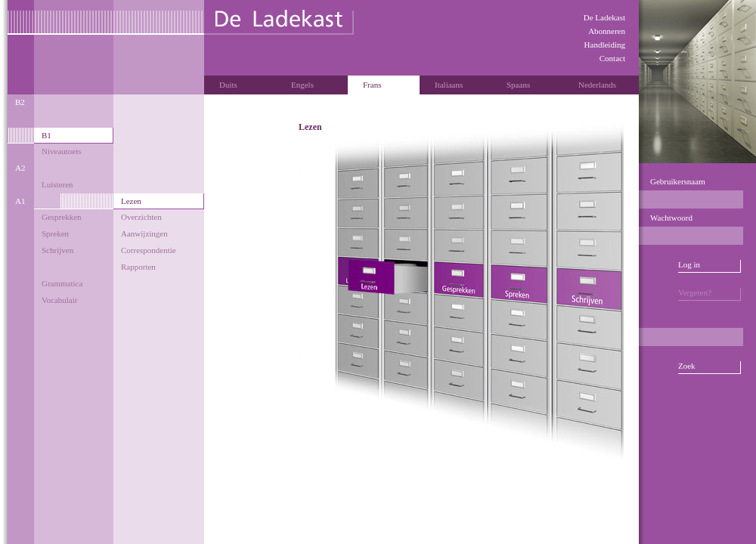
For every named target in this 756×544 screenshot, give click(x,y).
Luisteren (57, 184)
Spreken (55, 233)
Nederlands (597, 85)
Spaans (518, 85)
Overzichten (141, 217)
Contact (612, 58)
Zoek (687, 366)
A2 (20, 168)
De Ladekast (604, 17)
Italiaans (449, 85)
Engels (302, 85)
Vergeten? (695, 292)
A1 (20, 201)
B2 (20, 102)
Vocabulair (59, 300)
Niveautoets (62, 151)
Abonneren (607, 31)
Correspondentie (149, 250)
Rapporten (138, 267)
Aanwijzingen (144, 233)
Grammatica (62, 283)
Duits (228, 85)
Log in (689, 264)
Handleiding (605, 45)
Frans (372, 85)
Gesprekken (62, 217)
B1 (46, 135)
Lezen (131, 201)
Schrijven (57, 250)
